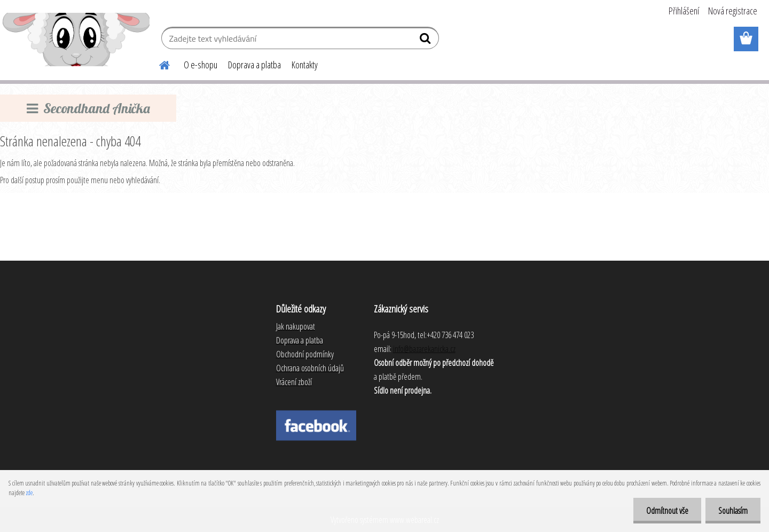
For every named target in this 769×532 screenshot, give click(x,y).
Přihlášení (684, 11)
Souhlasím (732, 511)
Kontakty (305, 65)
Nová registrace (733, 11)
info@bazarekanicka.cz (424, 349)
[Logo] (76, 40)
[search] (426, 41)
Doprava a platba (254, 65)
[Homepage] (158, 64)
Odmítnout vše (666, 511)
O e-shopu (201, 65)
